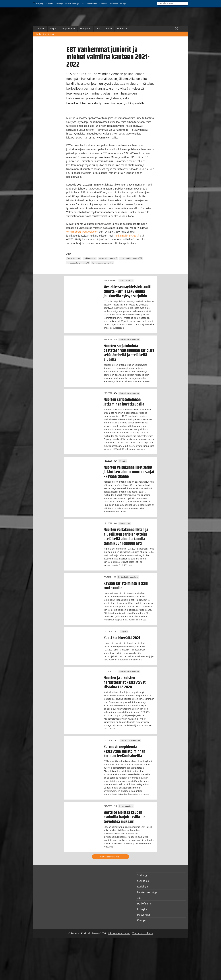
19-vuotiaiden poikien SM (131, 258)
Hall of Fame (92, 4)
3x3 (83, 4)
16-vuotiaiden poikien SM (103, 263)
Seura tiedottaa (74, 258)
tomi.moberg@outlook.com (82, 232)
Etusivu (41, 29)
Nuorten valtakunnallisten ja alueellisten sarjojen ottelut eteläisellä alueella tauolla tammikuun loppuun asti (126, 537)
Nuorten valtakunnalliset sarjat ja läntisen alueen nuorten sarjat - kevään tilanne (129, 472)
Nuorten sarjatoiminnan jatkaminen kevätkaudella (124, 402)
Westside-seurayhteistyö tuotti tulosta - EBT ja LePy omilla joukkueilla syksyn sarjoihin (128, 292)
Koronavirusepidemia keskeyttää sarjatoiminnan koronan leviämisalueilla (124, 751)
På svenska (113, 4)
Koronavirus (125, 523)
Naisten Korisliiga (72, 4)
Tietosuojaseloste (143, 933)
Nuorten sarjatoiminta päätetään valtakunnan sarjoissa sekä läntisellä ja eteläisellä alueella (129, 353)
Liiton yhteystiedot (119, 933)
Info (98, 29)
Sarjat (53, 29)
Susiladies (49, 4)
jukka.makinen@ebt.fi (127, 236)
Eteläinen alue (90, 258)
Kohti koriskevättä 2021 (122, 638)
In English (103, 4)
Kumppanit (123, 29)
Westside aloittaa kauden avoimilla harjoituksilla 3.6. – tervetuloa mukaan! (127, 817)
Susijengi (40, 4)
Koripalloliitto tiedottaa (129, 340)
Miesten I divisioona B (108, 258)
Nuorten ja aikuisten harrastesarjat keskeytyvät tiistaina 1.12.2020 (125, 682)
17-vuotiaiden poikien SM (78, 263)
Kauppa (123, 4)
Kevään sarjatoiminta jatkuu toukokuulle (126, 586)
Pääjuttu (123, 461)
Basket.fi (40, 34)
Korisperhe (85, 29)
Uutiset (108, 29)
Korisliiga (59, 4)
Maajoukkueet (68, 29)
